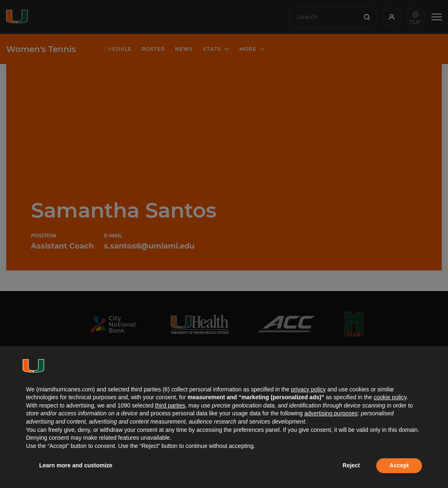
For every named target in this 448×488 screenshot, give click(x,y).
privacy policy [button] (308, 389)
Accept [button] (399, 465)
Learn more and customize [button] (76, 465)
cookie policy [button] (390, 397)
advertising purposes (331, 413)
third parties (170, 405)
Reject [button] (351, 465)
